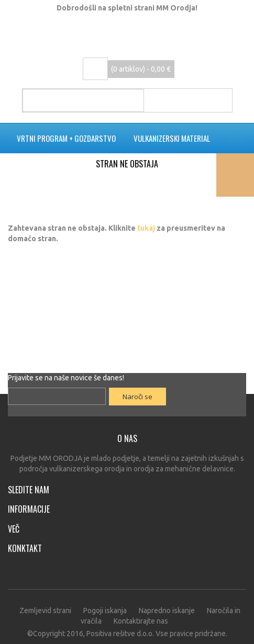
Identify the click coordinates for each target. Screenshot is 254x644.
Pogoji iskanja (105, 611)
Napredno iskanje (167, 611)
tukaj (146, 228)
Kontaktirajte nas (141, 621)
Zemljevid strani (45, 611)
